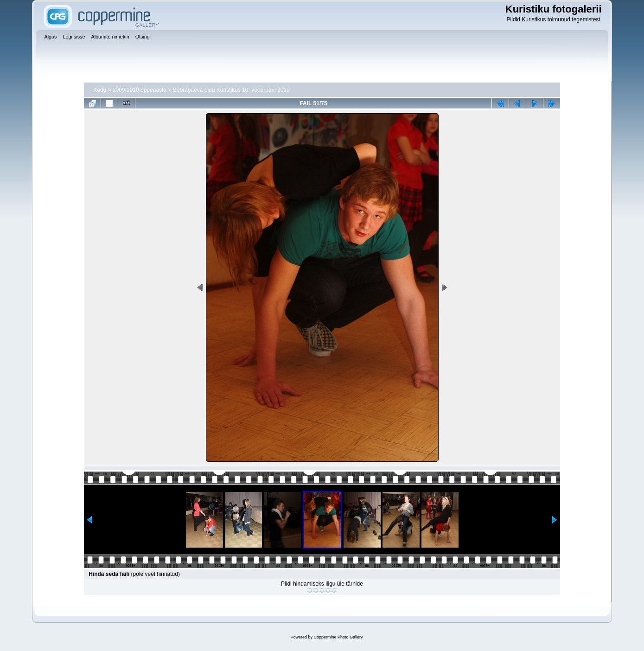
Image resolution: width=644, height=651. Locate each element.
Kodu (100, 90)
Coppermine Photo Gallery (338, 637)
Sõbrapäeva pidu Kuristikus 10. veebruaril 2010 (231, 90)
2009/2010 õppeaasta (140, 90)
